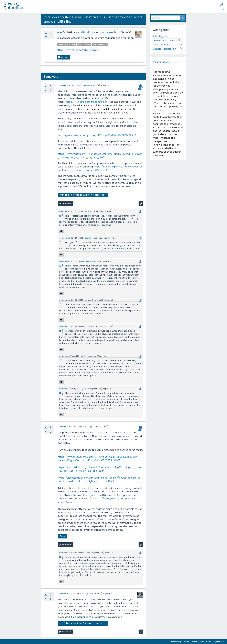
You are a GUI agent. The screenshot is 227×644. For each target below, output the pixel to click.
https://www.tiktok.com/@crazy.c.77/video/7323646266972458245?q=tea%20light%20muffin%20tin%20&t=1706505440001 (97, 459)
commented (65, 211)
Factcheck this (70, 8)
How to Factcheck (88, 8)
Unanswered (45, 8)
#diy (80, 44)
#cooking (62, 44)
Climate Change (162, 45)
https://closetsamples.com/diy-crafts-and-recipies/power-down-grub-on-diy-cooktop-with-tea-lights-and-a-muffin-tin (100, 479)
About (102, 8)
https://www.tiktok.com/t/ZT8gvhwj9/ (79, 50)
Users (57, 8)
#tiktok (87, 44)
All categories (161, 36)
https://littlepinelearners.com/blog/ (86, 102)
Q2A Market (219, 642)
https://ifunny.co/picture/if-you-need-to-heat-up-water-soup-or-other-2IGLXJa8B (100, 168)
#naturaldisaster (100, 44)
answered (62, 85)
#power (72, 44)
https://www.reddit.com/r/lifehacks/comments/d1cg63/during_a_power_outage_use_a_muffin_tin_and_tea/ (100, 156)
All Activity (32, 8)
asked (60, 32)
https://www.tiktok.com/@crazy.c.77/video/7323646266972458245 (97, 135)
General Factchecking (86, 32)
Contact (112, 8)
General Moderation (164, 49)
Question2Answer (189, 642)
